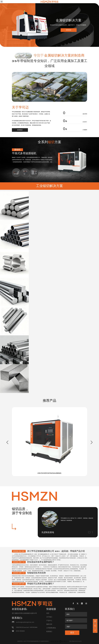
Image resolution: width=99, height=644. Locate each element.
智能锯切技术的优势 (36, 573)
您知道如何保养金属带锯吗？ (41, 562)
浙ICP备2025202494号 (75, 641)
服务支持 (49, 624)
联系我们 (49, 631)
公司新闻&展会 (51, 628)
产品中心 (49, 620)
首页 (48, 613)
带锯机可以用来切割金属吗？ (41, 584)
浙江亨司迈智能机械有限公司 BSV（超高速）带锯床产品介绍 (56, 551)
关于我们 (49, 617)
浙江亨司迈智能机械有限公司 (32, 641)
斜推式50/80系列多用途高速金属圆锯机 (49, 473)
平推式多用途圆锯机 (24, 153)
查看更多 (69, 30)
